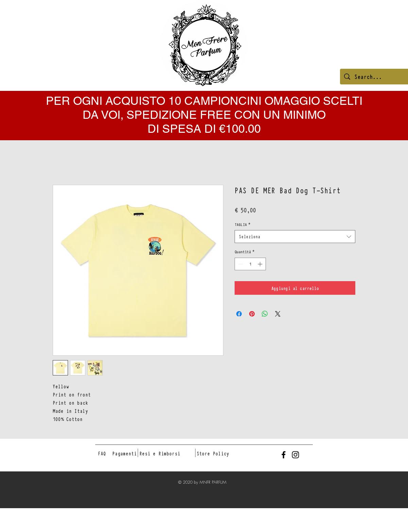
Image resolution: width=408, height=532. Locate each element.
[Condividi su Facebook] (239, 314)
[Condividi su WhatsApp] (265, 314)
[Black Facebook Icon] (284, 455)
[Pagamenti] (124, 453)
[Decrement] (240, 264)
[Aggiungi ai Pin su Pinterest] (252, 314)
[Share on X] (278, 314)
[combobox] (295, 237)
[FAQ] (102, 453)
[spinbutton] (250, 264)
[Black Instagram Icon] (295, 455)
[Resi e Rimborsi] (160, 453)
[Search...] (379, 77)
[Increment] (261, 264)
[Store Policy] (213, 453)
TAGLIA (242, 224)
